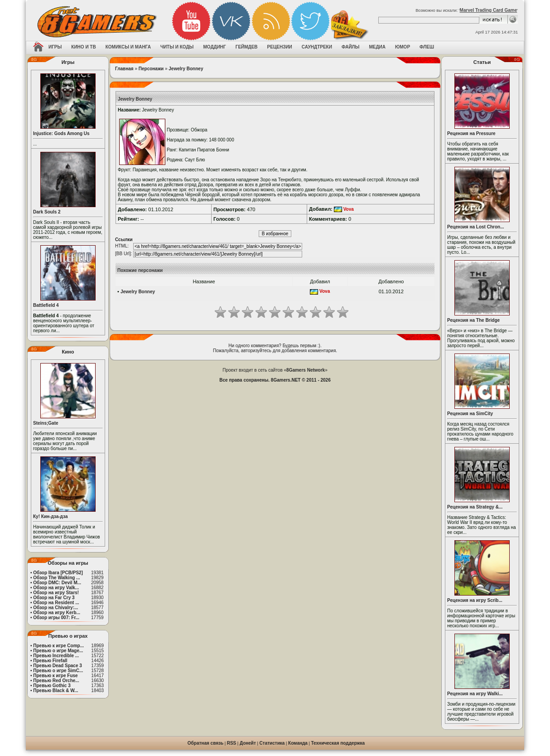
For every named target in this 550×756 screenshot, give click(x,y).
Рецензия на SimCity (470, 414)
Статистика (272, 743)
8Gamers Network (306, 370)
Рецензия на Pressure (471, 133)
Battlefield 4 (46, 305)
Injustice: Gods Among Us (61, 133)
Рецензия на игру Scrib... (475, 600)
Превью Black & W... (55, 691)
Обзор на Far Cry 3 (54, 598)
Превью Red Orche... (56, 681)
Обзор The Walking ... (56, 578)
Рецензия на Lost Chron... (476, 227)
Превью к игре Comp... (58, 646)
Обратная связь (205, 743)
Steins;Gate (46, 423)
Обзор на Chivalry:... (55, 608)
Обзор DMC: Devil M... (57, 583)
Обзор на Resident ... (56, 603)
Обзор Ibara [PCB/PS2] (58, 573)
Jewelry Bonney (186, 69)
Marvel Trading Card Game (489, 10)
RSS (232, 743)
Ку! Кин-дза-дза (50, 516)
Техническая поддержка (338, 743)
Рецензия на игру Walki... (475, 694)
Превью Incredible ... (56, 656)
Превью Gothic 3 (52, 686)
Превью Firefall (50, 661)
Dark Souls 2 (47, 212)
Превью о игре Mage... (58, 651)
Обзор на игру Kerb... (57, 613)
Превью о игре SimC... (58, 671)
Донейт (248, 743)
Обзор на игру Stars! (56, 593)
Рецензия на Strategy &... (475, 507)
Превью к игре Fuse (55, 676)
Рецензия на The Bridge (473, 320)
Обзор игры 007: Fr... (56, 618)
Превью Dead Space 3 (58, 666)
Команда (298, 743)
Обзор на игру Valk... (56, 588)
